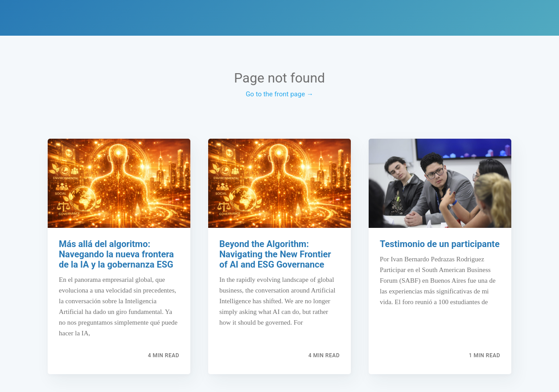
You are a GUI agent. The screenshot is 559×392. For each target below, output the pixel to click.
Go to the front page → (279, 94)
